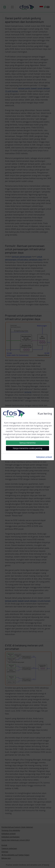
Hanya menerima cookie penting (28, 448)
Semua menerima (27, 443)
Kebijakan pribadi (44, 457)
